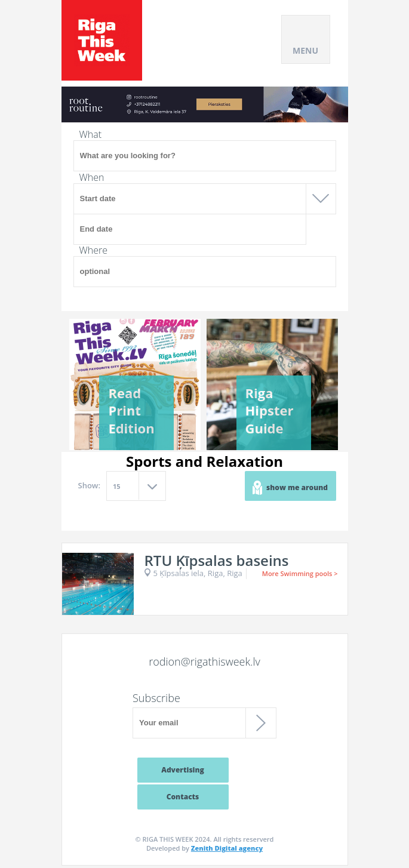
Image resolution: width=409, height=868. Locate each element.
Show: (90, 485)
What (91, 134)
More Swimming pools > (300, 573)
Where (94, 250)
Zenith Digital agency (227, 848)
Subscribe (156, 698)
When (92, 177)
